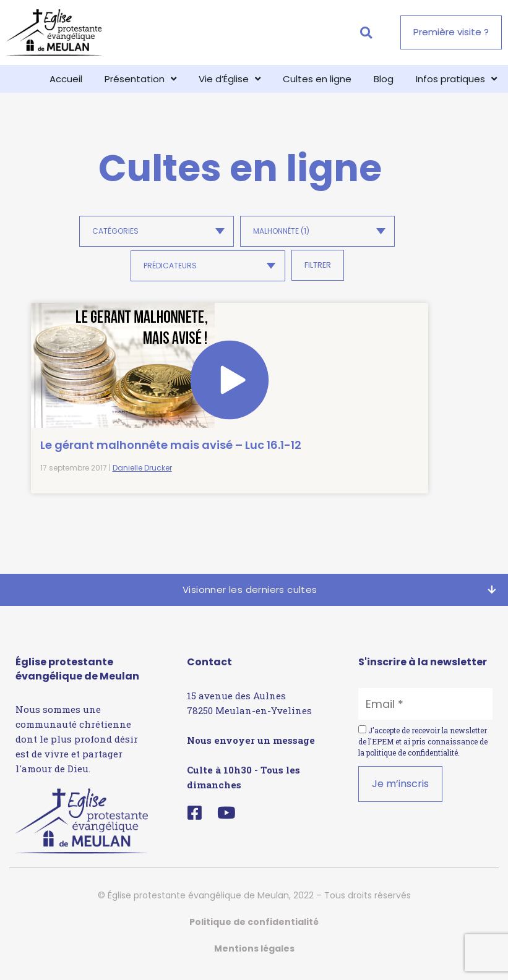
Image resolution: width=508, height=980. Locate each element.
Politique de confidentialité (254, 929)
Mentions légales (254, 956)
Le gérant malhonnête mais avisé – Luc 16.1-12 (92, 424)
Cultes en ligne (317, 79)
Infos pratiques (456, 79)
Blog (384, 79)
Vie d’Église (230, 79)
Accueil (66, 79)
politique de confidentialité (412, 760)
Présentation (140, 79)
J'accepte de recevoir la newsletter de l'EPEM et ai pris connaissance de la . (423, 749)
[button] (366, 32)
